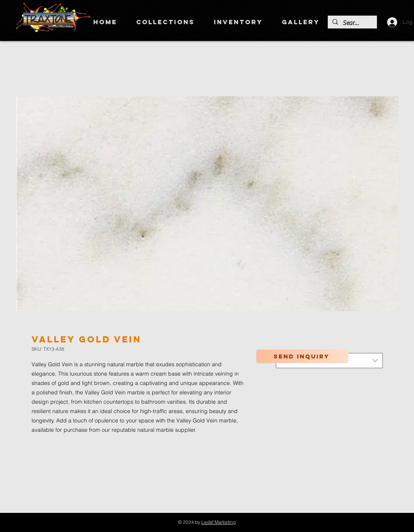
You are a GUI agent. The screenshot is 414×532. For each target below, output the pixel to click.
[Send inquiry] (302, 356)
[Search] (352, 23)
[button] (166, 22)
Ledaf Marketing (219, 522)
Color (284, 346)
